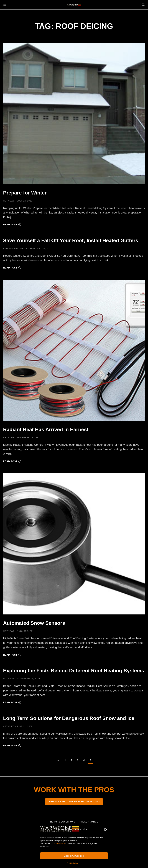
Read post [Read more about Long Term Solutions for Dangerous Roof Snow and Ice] (12, 766)
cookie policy (60, 843)
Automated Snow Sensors (42, 629)
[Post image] (74, 114)
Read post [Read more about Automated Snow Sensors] (12, 662)
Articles (9, 444)
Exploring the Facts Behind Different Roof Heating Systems (65, 680)
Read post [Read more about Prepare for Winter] (12, 225)
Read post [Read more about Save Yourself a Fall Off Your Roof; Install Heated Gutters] (12, 275)
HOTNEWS (9, 201)
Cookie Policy (73, 863)
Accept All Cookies (74, 856)
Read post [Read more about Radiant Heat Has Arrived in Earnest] (12, 468)
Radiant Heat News (15, 255)
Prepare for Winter (30, 192)
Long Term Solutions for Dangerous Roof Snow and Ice (74, 735)
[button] (106, 830)
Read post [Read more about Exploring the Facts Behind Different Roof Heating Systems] (12, 716)
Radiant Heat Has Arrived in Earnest (57, 436)
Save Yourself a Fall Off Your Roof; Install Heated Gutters (64, 243)
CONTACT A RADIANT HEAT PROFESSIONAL (74, 822)
